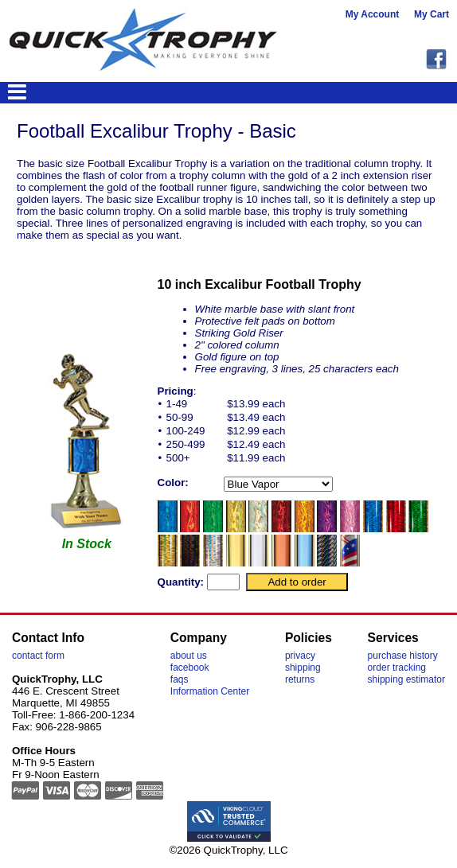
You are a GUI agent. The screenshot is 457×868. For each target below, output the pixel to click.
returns (300, 679)
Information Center (210, 691)
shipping (303, 668)
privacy (300, 656)
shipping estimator (406, 679)
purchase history (403, 656)
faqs (180, 679)
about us (189, 656)
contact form (38, 656)
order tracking (397, 668)
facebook (190, 668)
